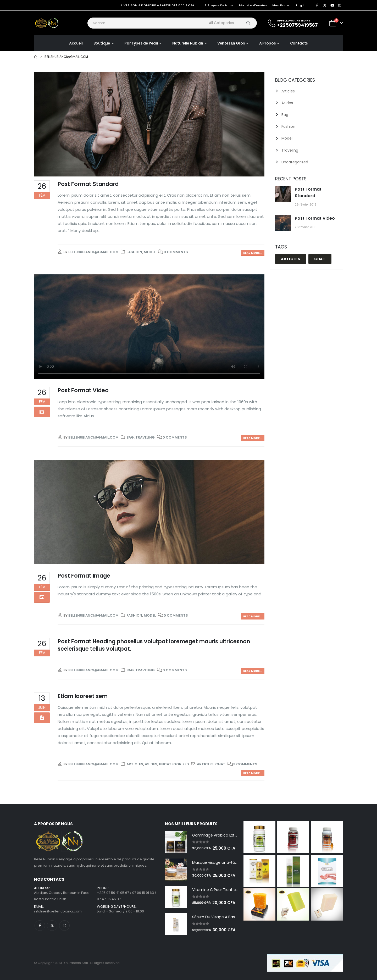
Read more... (253, 253)
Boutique (102, 43)
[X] (325, 5)
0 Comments (176, 252)
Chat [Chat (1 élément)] (320, 259)
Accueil (76, 43)
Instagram (64, 926)
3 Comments (245, 764)
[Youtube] (332, 5)
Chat (220, 764)
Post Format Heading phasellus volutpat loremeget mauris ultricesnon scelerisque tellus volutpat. (154, 645)
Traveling (145, 437)
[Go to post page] (284, 194)
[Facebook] (317, 5)
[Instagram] (340, 5)
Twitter (52, 926)
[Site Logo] (47, 23)
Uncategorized (174, 764)
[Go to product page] (176, 842)
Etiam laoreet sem (83, 696)
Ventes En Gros (231, 43)
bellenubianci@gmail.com (93, 252)
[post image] (149, 124)
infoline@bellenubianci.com (58, 911)
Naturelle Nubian (188, 43)
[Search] (248, 23)
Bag (130, 437)
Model (150, 252)
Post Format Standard (88, 184)
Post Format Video (83, 390)
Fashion (134, 252)
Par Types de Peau (141, 43)
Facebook (40, 926)
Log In (301, 5)
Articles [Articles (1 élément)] (291, 259)
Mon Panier (282, 5)
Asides (151, 764)
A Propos (267, 43)
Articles (135, 764)
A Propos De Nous (219, 5)
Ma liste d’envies (253, 5)
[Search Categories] (223, 23)
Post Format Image (84, 576)
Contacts (299, 43)
